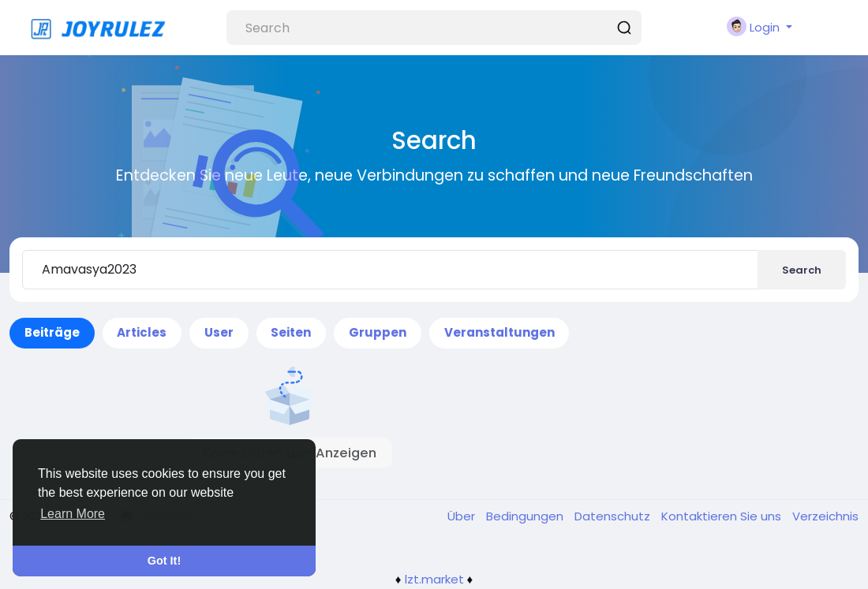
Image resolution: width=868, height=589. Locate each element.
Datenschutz (614, 516)
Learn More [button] (73, 514)
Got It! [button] (164, 561)
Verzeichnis (825, 516)
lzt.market (434, 579)
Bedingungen (526, 516)
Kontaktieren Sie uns (723, 516)
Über (463, 516)
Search (802, 270)
